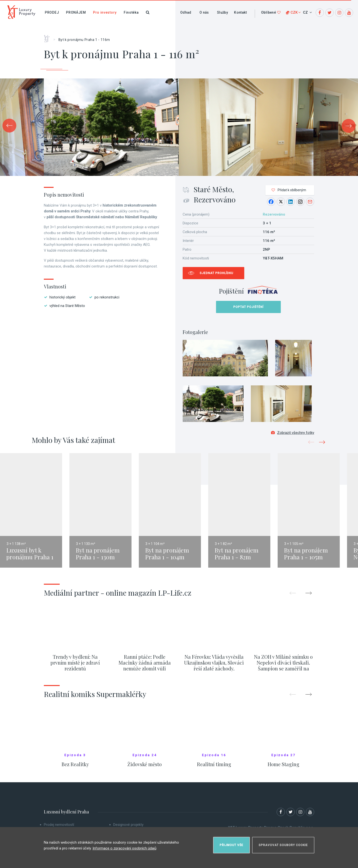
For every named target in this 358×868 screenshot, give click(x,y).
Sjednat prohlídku (217, 273)
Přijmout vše (231, 845)
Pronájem (76, 12)
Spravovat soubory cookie (283, 845)
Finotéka (131, 12)
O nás (204, 12)
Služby (222, 12)
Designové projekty (128, 825)
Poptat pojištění (248, 307)
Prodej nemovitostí (59, 825)
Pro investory (105, 12)
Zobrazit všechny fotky (293, 433)
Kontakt (240, 12)
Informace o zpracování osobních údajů (124, 848)
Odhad (186, 12)
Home (49, 37)
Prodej (52, 12)
